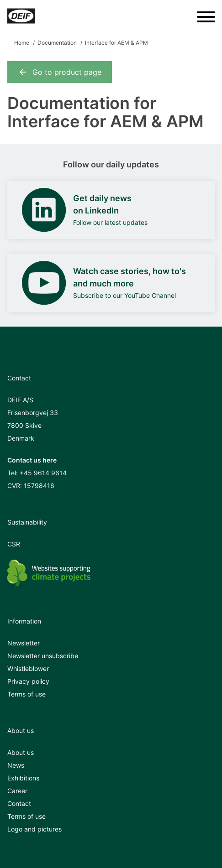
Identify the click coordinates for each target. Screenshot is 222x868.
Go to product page (60, 72)
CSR (14, 544)
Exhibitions (23, 778)
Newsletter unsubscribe (43, 656)
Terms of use (26, 694)
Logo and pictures (34, 829)
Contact (19, 803)
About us (21, 752)
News (16, 765)
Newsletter (24, 643)
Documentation (57, 43)
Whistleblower (28, 668)
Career (17, 791)
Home (22, 43)
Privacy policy (28, 681)
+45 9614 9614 (43, 473)
